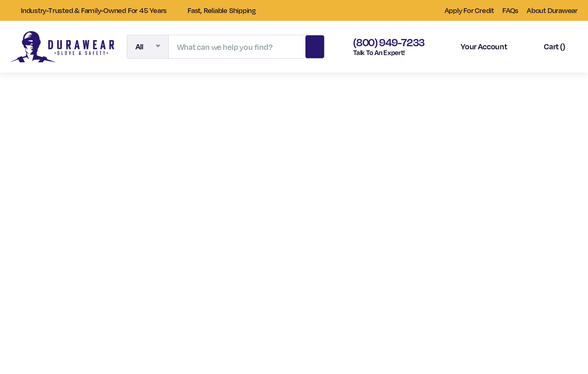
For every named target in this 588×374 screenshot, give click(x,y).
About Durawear (552, 10)
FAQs (510, 10)
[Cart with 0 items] (545, 47)
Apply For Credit (469, 10)
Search (315, 45)
